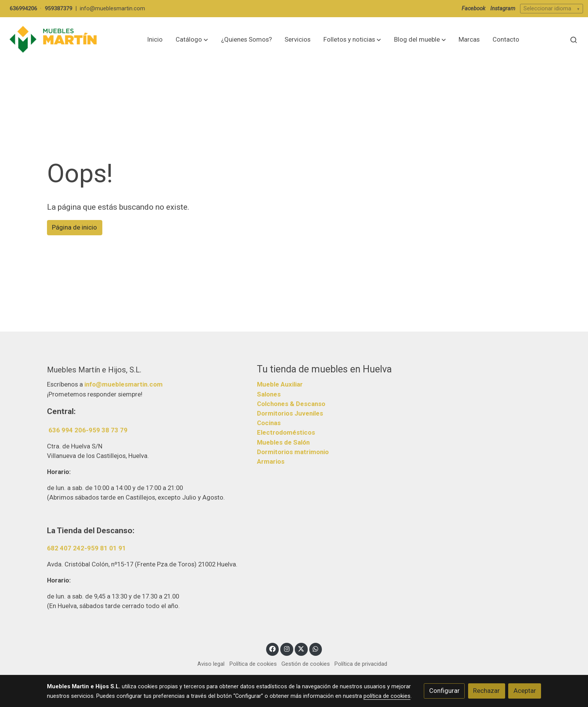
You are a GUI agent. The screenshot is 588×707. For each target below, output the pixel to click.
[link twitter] (301, 648)
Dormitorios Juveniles (290, 413)
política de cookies (387, 696)
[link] (54, 40)
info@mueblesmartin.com (112, 8)
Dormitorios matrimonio (293, 452)
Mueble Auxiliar (280, 384)
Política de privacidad (361, 664)
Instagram (503, 8)
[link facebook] (273, 648)
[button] (192, 40)
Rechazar (486, 691)
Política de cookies (253, 664)
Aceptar (525, 691)
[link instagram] (287, 648)
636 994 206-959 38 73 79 (88, 430)
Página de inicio (74, 227)
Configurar (444, 691)
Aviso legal (211, 664)
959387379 (58, 8)
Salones (269, 394)
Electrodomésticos (286, 432)
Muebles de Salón (283, 442)
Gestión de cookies (306, 664)
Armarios (271, 461)
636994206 (23, 8)
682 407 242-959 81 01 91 (86, 548)
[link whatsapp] (316, 648)
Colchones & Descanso (291, 404)
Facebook (473, 8)
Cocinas (269, 423)
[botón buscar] (573, 40)
